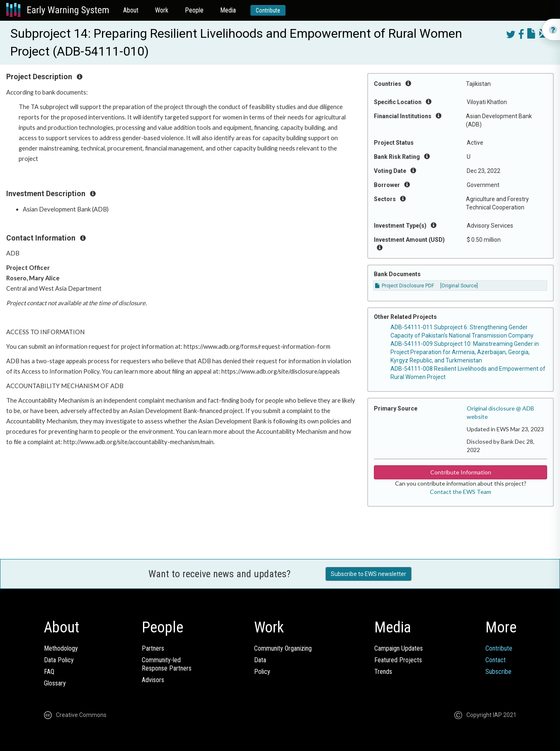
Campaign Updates (399, 648)
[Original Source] (459, 286)
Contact (496, 660)
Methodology (61, 648)
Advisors (153, 680)
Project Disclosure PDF (405, 286)
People (194, 10)
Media (228, 10)
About (131, 10)
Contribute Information (461, 472)
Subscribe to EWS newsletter (368, 574)
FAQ (49, 672)
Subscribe (498, 672)
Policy (262, 672)
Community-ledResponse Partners (167, 664)
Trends (383, 672)
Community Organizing (283, 648)
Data (260, 660)
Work (162, 10)
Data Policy (59, 660)
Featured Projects (398, 660)
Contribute (268, 10)
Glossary (55, 683)
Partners (153, 648)
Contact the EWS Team (461, 492)
